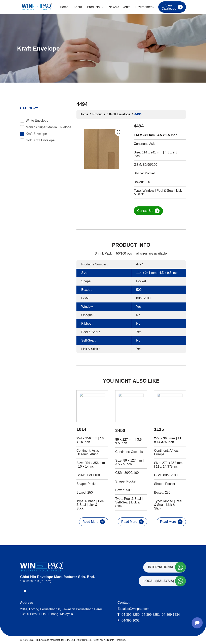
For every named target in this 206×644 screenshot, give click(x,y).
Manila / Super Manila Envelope (48, 127)
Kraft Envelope (36, 134)
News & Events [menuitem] (119, 7)
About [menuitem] (78, 7)
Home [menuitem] (64, 7)
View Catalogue (169, 7)
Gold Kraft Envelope (40, 140)
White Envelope (37, 121)
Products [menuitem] (96, 7)
